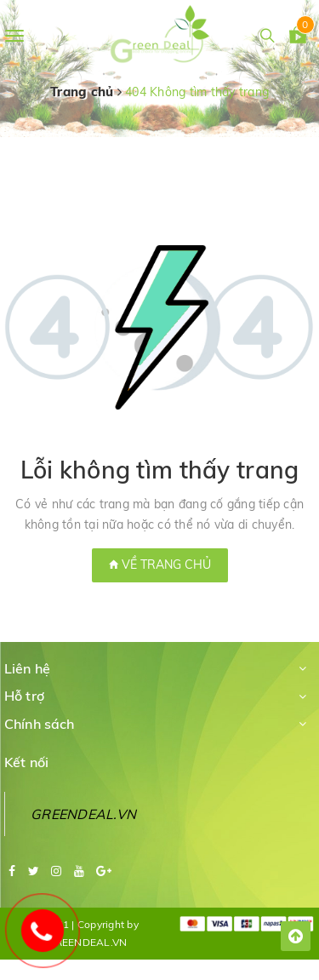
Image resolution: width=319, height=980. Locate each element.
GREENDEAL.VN (83, 814)
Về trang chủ (160, 565)
